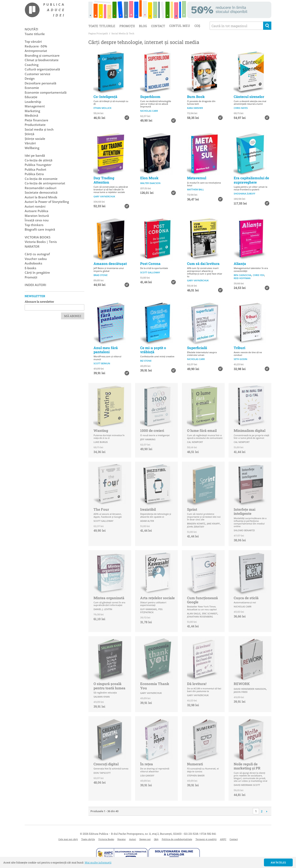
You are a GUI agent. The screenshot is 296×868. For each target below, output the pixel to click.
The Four (101, 509)
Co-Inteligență (105, 97)
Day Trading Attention (104, 180)
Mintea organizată (109, 598)
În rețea (147, 764)
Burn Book (196, 97)
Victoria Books (106, 839)
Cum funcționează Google (202, 600)
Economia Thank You (155, 686)
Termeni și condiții (206, 839)
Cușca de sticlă (246, 598)
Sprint (192, 509)
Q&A (156, 839)
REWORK (242, 684)
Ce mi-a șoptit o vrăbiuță (153, 350)
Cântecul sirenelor (249, 97)
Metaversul (197, 178)
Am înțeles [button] (278, 862)
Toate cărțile (88, 839)
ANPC (223, 839)
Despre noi (145, 839)
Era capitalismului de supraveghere (251, 180)
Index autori (35, 285)
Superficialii (197, 348)
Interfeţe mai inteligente (245, 511)
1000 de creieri (152, 431)
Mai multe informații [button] (98, 862)
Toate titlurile (102, 26)
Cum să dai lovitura (203, 264)
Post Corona (150, 264)
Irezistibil (148, 509)
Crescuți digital (106, 764)
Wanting (101, 431)
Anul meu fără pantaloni (106, 350)
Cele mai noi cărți (68, 839)
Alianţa (240, 264)
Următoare (267, 811)
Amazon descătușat (110, 264)
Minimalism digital (250, 431)
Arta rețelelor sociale (157, 598)
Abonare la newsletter (39, 302)
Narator (122, 839)
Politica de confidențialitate (177, 839)
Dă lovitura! (197, 684)
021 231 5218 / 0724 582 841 (200, 834)
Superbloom (150, 97)
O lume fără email (202, 431)
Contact (158, 26)
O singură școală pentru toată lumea (109, 686)
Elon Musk (149, 178)
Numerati (195, 764)
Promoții (127, 26)
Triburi (239, 348)
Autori (133, 839)
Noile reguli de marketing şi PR (247, 766)
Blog (143, 26)
